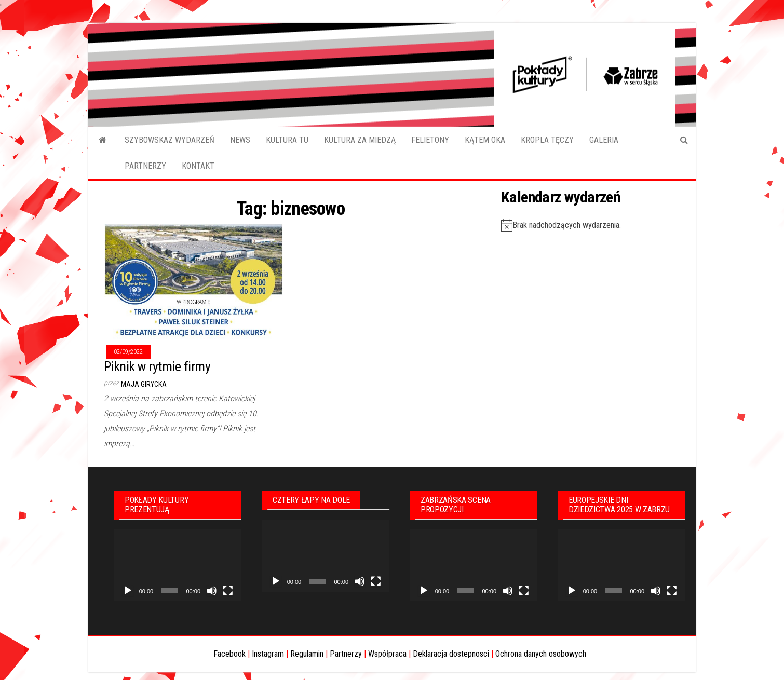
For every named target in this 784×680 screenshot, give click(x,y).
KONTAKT (198, 166)
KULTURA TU (287, 140)
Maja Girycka (144, 384)
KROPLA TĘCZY (547, 140)
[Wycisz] (212, 591)
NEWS (240, 140)
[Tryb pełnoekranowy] (228, 591)
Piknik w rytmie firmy (157, 366)
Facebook (229, 654)
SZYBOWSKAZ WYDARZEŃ (170, 140)
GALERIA (604, 140)
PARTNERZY (145, 166)
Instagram (268, 654)
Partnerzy (346, 654)
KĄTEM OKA (485, 140)
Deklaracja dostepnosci (451, 654)
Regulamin (307, 654)
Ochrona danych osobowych (541, 654)
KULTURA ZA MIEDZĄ (360, 140)
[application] (178, 565)
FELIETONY (430, 140)
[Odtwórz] (128, 591)
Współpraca (387, 654)
